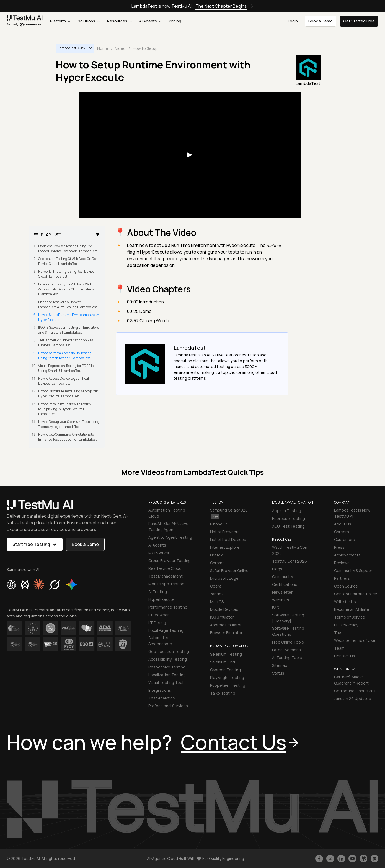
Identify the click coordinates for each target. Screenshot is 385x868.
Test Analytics (162, 698)
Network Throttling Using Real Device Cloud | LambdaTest (66, 274)
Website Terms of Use (355, 640)
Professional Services (168, 706)
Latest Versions (286, 650)
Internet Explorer (226, 547)
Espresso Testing (289, 518)
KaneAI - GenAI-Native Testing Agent (168, 526)
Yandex (217, 594)
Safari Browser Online (229, 570)
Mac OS (217, 602)
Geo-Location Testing (169, 651)
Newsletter (282, 592)
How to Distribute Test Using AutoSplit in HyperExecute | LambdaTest (68, 394)
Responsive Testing (167, 667)
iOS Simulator (222, 617)
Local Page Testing (166, 630)
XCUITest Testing (288, 526)
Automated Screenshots (160, 641)
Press (339, 547)
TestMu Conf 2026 (290, 561)
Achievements (347, 555)
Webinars (281, 600)
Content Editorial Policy (355, 594)
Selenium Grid (223, 662)
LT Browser (159, 615)
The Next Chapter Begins (224, 6)
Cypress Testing (225, 670)
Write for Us (345, 602)
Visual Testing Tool (166, 682)
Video (120, 48)
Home (103, 48)
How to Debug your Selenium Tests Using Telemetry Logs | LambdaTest (69, 424)
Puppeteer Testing (228, 685)
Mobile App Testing (166, 584)
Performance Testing (168, 607)
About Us (343, 524)
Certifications (285, 584)
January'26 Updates (352, 699)
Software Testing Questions (288, 631)
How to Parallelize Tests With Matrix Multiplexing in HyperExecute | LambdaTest (65, 409)
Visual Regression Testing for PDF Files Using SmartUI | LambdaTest (67, 368)
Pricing (175, 21)
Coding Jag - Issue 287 (355, 691)
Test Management (166, 576)
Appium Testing (287, 511)
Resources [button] (119, 21)
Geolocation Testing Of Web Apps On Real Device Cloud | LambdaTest (68, 261)
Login (293, 21)
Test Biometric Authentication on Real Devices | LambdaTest (66, 343)
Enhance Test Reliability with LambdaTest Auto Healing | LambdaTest (68, 304)
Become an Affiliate (352, 609)
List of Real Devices (228, 539)
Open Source (346, 586)
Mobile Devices (224, 609)
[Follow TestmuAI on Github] (363, 859)
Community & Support (354, 570)
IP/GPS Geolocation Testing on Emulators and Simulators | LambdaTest (69, 330)
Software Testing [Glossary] (288, 618)
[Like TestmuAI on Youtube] (352, 859)
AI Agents (150, 21)
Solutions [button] (89, 21)
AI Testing (158, 592)
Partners (342, 578)
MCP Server (159, 553)
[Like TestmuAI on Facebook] (319, 859)
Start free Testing (35, 544)
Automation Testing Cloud (167, 513)
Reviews (342, 563)
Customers (344, 539)
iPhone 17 (219, 524)
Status (278, 673)
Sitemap (280, 665)
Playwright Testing (227, 677)
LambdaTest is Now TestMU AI (352, 513)
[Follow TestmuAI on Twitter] (330, 859)
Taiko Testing (223, 693)
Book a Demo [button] (321, 21)
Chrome (217, 563)
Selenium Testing (226, 654)
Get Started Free (359, 21)
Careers (342, 532)
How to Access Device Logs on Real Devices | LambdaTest (64, 381)
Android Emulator (226, 625)
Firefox (216, 555)
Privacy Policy (346, 625)
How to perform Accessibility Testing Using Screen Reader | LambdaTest (65, 355)
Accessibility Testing (168, 659)
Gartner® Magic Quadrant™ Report (351, 680)
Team (339, 648)
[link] (25, 21)
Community (282, 577)
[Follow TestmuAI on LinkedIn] (341, 859)
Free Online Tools (288, 642)
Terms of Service (350, 617)
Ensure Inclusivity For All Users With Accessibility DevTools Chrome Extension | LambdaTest (68, 289)
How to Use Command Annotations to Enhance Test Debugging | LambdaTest (67, 437)
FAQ (276, 608)
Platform (60, 21)
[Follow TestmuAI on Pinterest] (374, 859)
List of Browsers (225, 532)
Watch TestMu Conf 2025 (290, 550)
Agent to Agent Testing (170, 537)
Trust (339, 633)
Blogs (277, 569)
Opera (216, 586)
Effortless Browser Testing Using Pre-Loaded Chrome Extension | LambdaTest (68, 248)
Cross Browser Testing (170, 561)
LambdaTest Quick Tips (75, 48)
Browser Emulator (226, 633)
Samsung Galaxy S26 (229, 513)
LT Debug (157, 623)
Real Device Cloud (165, 568)
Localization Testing (167, 675)
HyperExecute (162, 599)
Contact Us (345, 656)
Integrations (160, 690)
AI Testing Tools (287, 658)
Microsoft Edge (224, 578)
